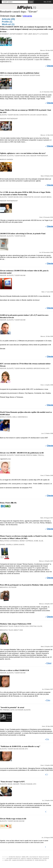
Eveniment (5, 34)
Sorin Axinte (19, 545)
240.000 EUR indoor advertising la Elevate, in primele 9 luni (23, 234)
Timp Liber (28, 34)
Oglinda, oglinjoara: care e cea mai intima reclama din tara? (23, 153)
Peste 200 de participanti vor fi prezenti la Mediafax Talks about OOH (26, 585)
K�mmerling (5, 459)
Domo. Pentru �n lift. (8, 503)
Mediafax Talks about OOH (11, 630)
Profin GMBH (32, 455)
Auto (12, 710)
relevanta (27, 16)
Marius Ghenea (7, 160)
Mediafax (4, 587)
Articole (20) (8, 19)
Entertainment (16, 34)
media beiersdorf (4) (41, 860)
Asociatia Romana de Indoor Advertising (22, 75)
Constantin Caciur (27, 115)
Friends (6, 710)
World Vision (6, 417)
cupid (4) (23, 858)
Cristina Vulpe (36, 626)
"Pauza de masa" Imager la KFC (13, 782)
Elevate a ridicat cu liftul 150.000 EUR (14, 670)
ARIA (2, 75)
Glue (41, 541)
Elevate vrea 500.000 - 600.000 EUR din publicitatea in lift (22, 453)
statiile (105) (25, 857)
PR (1, 710)
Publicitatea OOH (21, 626)
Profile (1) (7, 22)
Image (10, 784)
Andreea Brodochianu (36, 368)
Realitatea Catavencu (10, 541)
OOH (28, 156)
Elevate (3, 115)
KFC (48, 368)
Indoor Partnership (9, 119)
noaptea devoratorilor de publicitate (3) (23, 860)
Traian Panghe (26, 784)
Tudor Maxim (13, 115)
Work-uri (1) (8, 24)
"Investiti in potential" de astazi (12, 707)
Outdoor (13, 587)
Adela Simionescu (20, 417)
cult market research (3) (13, 858)
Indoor (3, 156)
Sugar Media (42, 115)
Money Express (26, 541)
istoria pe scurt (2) (44, 857)
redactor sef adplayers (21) (34, 858)
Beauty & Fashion (41, 34)
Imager (16, 784)
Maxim (22, 749)
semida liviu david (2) (15, 857)
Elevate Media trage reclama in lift (13, 819)
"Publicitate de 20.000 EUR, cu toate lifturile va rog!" (20, 746)
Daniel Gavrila (6, 545)
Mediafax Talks (7, 626)
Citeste (50, 66)
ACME (36, 541)
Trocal (41, 455)
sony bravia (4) (34, 857)
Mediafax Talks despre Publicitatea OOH (16, 624)
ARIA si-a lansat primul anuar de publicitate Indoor (20, 73)
